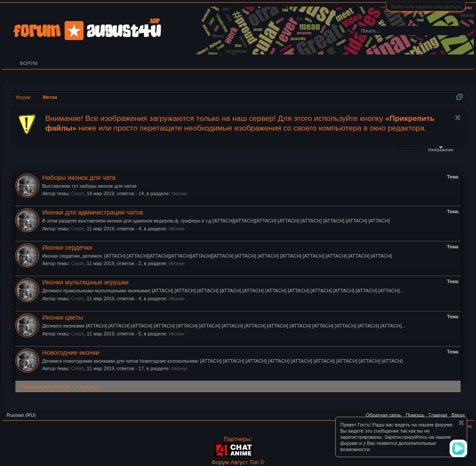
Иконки (179, 193)
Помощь (415, 415)
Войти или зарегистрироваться (426, 7)
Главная (438, 415)
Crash (78, 193)
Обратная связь (383, 415)
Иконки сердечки (67, 248)
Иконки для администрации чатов (93, 212)
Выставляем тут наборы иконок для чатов (89, 186)
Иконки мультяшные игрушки (85, 282)
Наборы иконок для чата (79, 178)
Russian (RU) (21, 415)
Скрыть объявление (458, 118)
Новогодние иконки (71, 353)
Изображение (441, 149)
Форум (29, 63)
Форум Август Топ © (238, 462)
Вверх (458, 415)
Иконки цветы (63, 317)
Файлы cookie (411, 150)
